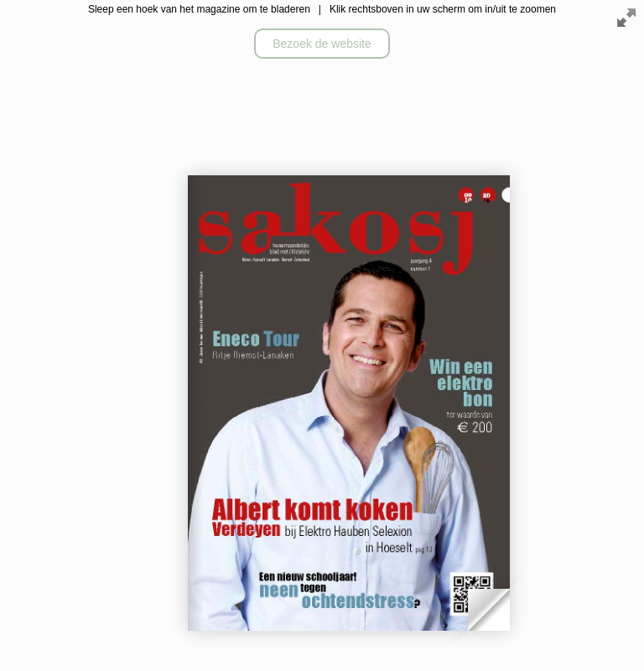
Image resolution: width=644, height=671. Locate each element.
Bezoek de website (322, 44)
